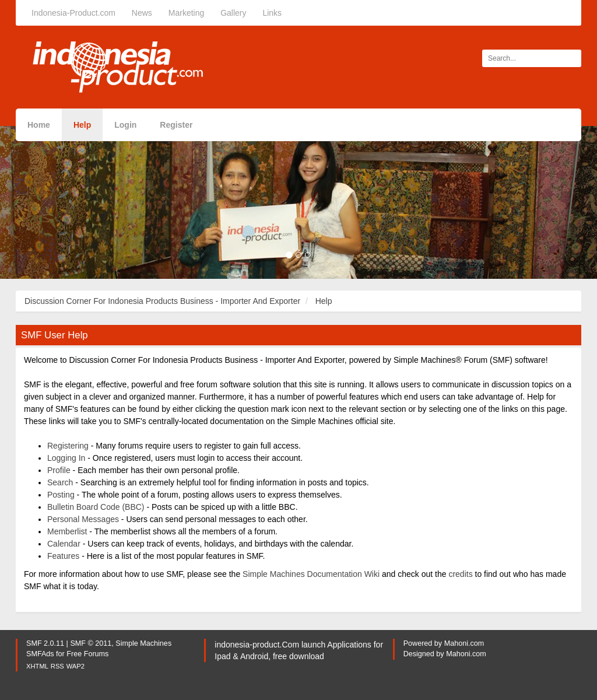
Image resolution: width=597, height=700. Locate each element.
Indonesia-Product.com (73, 13)
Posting (61, 495)
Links (272, 13)
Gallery (233, 13)
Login (125, 125)
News (142, 13)
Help (82, 125)
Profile (59, 470)
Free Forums (87, 654)
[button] (45, 202)
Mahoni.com (464, 643)
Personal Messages (83, 519)
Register (176, 125)
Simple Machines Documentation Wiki (311, 574)
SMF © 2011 (91, 643)
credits (460, 574)
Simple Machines (143, 643)
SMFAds (40, 654)
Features (63, 556)
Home (39, 125)
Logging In (66, 458)
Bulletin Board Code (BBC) (96, 507)
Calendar (64, 544)
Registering (68, 446)
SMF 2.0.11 (45, 643)
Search (60, 482)
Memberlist (67, 531)
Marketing (186, 13)
